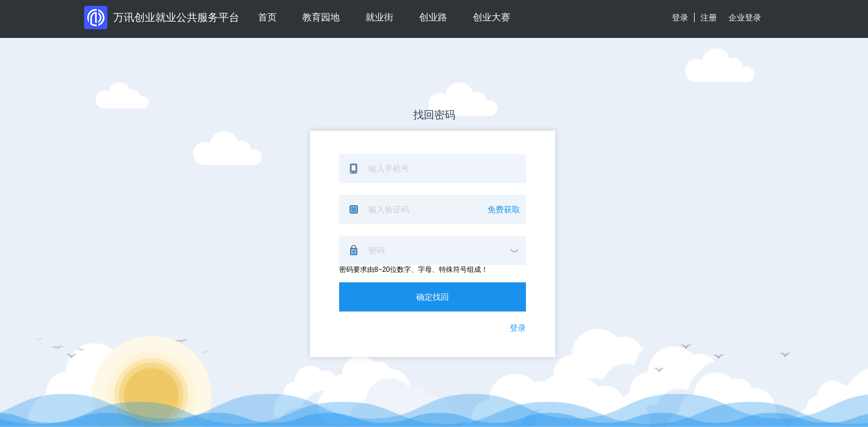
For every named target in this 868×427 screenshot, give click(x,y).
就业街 (379, 17)
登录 (680, 17)
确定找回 (433, 297)
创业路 (433, 17)
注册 (709, 17)
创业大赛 (491, 17)
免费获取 (504, 209)
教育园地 (321, 17)
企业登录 (745, 17)
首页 (267, 17)
